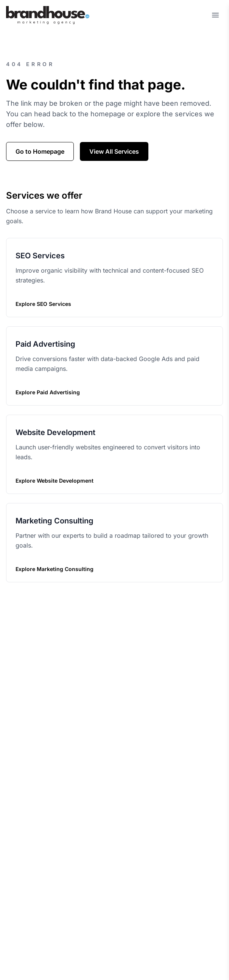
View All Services (114, 151)
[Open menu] (215, 15)
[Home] (48, 15)
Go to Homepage (40, 151)
